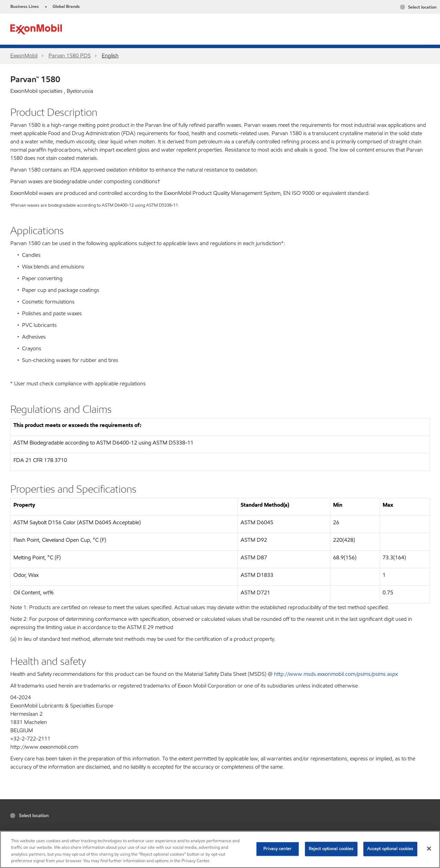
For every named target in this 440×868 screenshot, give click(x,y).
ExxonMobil (24, 56)
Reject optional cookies (331, 849)
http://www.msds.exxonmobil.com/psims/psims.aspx (336, 674)
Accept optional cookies (390, 849)
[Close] (429, 848)
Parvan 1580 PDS (70, 56)
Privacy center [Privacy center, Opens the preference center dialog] (277, 849)
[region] (220, 849)
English (110, 56)
